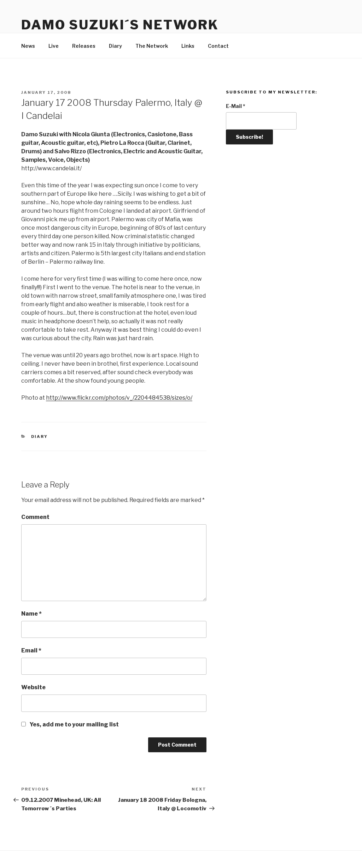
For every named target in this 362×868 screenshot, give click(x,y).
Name (31, 614)
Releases (84, 46)
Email (31, 650)
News (28, 46)
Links (188, 46)
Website (33, 687)
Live (54, 46)
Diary (115, 46)
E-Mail (236, 106)
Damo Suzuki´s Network (120, 25)
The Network (152, 46)
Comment (35, 517)
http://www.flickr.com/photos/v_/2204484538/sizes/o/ (119, 398)
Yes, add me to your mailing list (70, 724)
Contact (218, 46)
